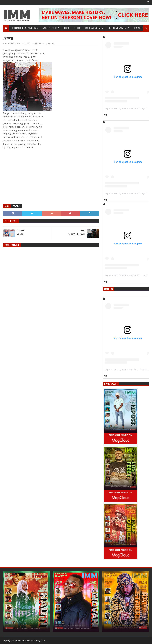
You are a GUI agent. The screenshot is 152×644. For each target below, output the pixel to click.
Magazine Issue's (50, 28)
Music (67, 28)
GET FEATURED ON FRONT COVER (25, 28)
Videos (77, 28)
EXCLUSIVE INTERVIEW (94, 28)
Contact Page (140, 28)
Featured (17, 206)
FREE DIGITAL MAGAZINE (117, 28)
